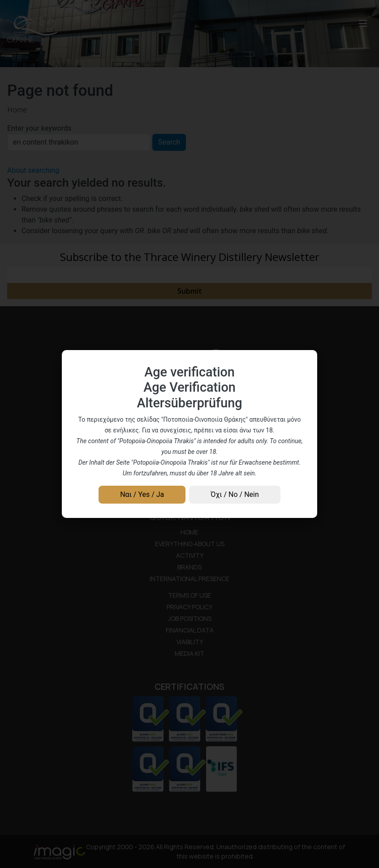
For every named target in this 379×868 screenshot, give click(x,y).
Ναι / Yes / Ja (142, 494)
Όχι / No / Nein (235, 494)
